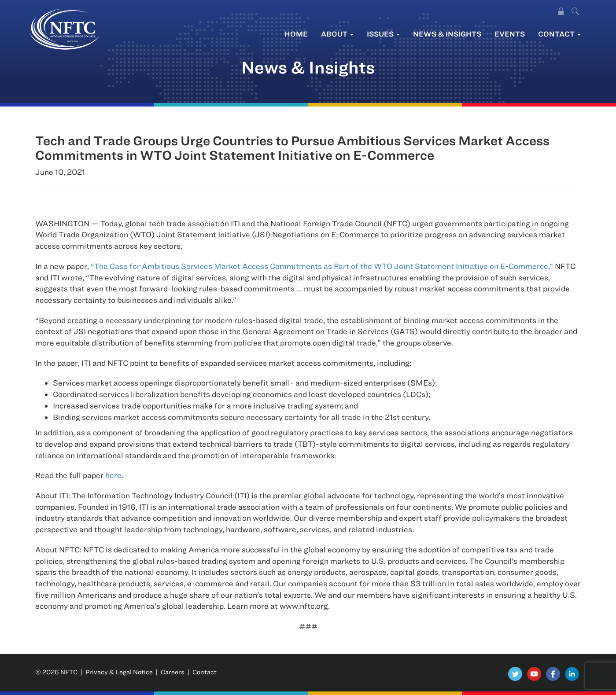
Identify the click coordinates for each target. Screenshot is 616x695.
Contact (559, 34)
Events (510, 34)
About (337, 34)
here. (114, 475)
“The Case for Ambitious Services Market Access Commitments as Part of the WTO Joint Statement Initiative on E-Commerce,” (322, 266)
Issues (383, 34)
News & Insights (447, 34)
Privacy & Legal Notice (119, 672)
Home (296, 34)
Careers (173, 672)
